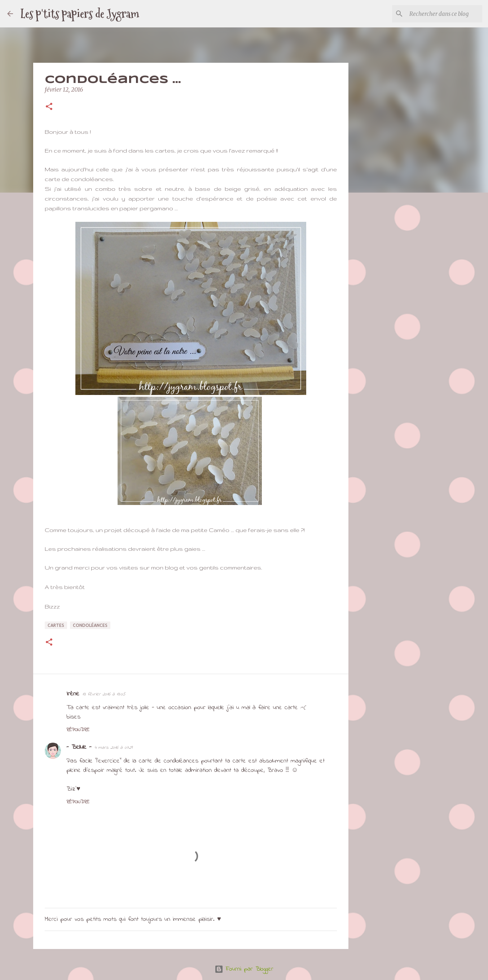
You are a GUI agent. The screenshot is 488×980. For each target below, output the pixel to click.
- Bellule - (79, 747)
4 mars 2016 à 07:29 (113, 748)
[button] (49, 107)
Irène (73, 694)
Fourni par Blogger (244, 969)
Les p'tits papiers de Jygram (80, 14)
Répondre (78, 730)
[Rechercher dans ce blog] (444, 14)
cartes (56, 625)
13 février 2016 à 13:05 (104, 694)
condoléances (90, 625)
